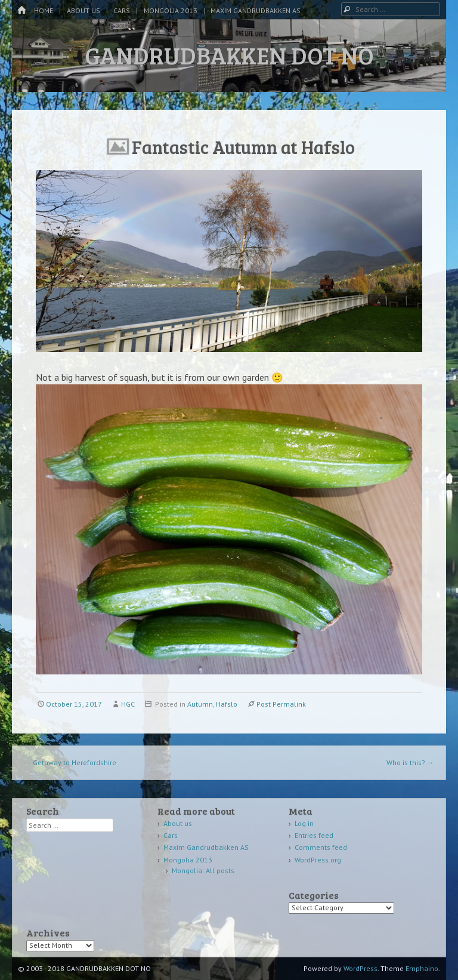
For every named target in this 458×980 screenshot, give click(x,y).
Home (44, 10)
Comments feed (321, 847)
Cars (122, 10)
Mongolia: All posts (203, 870)
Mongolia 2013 (171, 10)
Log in (304, 823)
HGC (128, 704)
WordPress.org (318, 860)
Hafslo (227, 704)
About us (83, 10)
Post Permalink (281, 704)
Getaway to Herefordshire (70, 762)
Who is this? (410, 762)
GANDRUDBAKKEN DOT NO (229, 55)
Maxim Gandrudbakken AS (256, 10)
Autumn (200, 704)
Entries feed (314, 835)
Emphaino (422, 968)
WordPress (360, 968)
